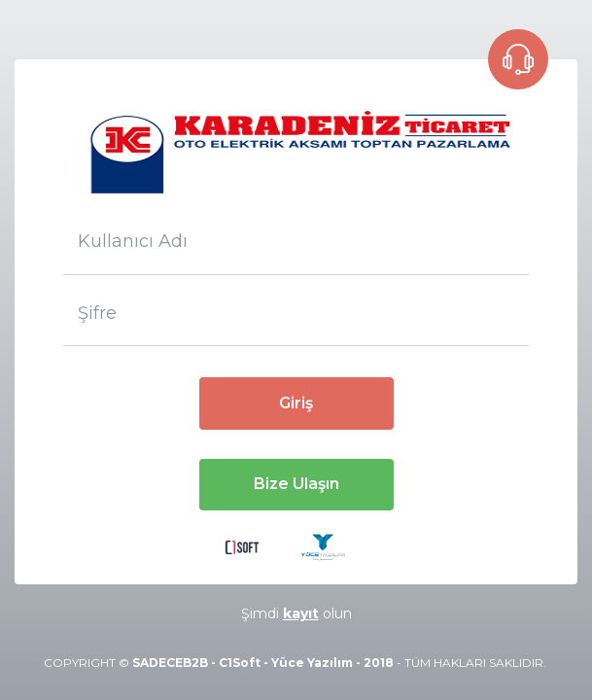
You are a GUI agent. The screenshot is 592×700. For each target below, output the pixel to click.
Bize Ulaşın (296, 484)
